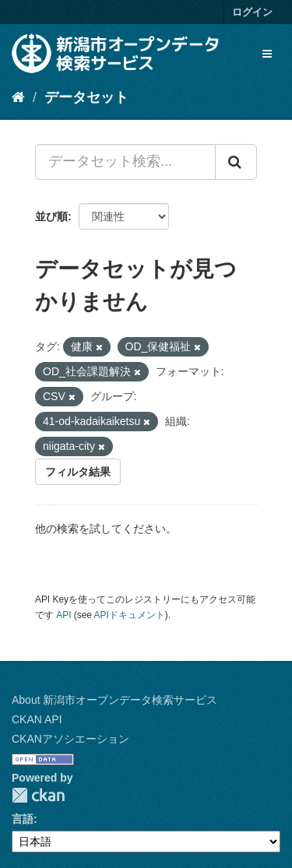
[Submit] (236, 162)
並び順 (51, 216)
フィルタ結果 (78, 472)
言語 (23, 819)
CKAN (38, 795)
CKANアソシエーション (70, 739)
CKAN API (37, 719)
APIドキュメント (130, 615)
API (63, 615)
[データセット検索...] (125, 162)
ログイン (252, 12)
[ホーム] (18, 97)
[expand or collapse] (267, 54)
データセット (86, 97)
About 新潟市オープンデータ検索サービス (114, 700)
